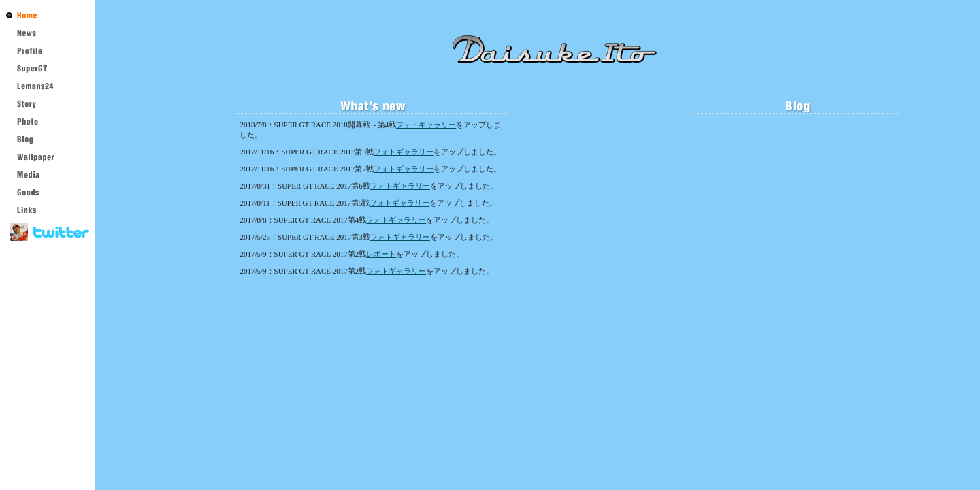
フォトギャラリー (426, 125)
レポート (381, 254)
